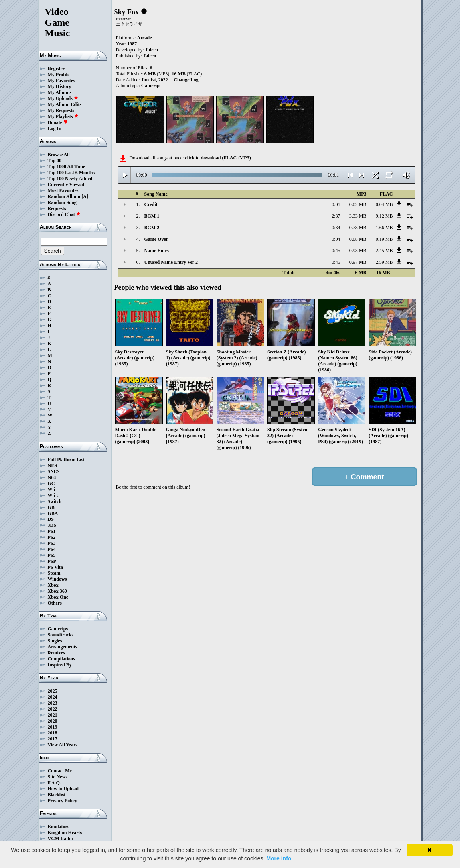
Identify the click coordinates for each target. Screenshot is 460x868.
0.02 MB (358, 204)
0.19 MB (384, 239)
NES (52, 465)
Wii (51, 489)
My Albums (60, 92)
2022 (53, 709)
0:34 (336, 228)
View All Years (63, 745)
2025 (53, 691)
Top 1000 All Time (66, 167)
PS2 (52, 537)
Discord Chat (64, 214)
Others (55, 603)
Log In (55, 128)
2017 (53, 739)
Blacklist (57, 795)
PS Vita (55, 567)
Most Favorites (63, 190)
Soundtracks (61, 635)
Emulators (59, 827)
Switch (55, 501)
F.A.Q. (54, 783)
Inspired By (60, 665)
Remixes (56, 653)
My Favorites (61, 81)
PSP (52, 561)
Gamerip (150, 86)
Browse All (59, 155)
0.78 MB (358, 228)
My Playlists (63, 116)
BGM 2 (152, 228)
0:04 (336, 239)
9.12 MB (384, 216)
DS (51, 519)
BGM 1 (152, 216)
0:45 (336, 251)
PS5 (52, 555)
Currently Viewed (66, 185)
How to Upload (63, 789)
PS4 (52, 549)
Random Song (62, 202)
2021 (53, 715)
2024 (53, 697)
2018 (53, 733)
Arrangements (63, 647)
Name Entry (157, 251)
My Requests (61, 110)
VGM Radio (60, 839)
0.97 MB (358, 262)
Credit (151, 204)
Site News (58, 777)
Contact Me (60, 771)
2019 (53, 727)
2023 (53, 703)
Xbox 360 (57, 591)
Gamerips (58, 629)
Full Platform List (66, 460)
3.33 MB (358, 216)
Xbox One (58, 597)
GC (51, 483)
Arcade (145, 38)
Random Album (64, 196)
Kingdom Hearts (65, 833)
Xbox (53, 585)
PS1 (52, 531)
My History (60, 86)
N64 (52, 477)
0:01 (336, 204)
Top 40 (55, 161)
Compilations (62, 659)
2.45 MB (384, 251)
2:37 (336, 216)
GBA (53, 513)
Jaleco (152, 50)
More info (279, 858)
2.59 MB (384, 262)
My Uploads (63, 98)
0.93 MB (358, 251)
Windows (57, 579)
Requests (57, 208)
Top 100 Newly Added (70, 179)
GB (51, 507)
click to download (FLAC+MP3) (218, 158)
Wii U (54, 495)
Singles (55, 641)
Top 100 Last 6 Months (71, 173)
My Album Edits (65, 104)
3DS (52, 525)
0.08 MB (358, 239)
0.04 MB (384, 204)
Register (56, 69)
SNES (54, 471)
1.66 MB (384, 228)
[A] (85, 196)
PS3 (52, 543)
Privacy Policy (63, 801)
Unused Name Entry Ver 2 (171, 262)
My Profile (59, 75)
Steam (54, 573)
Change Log (186, 80)
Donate (58, 122)
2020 (53, 721)
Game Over (156, 239)
